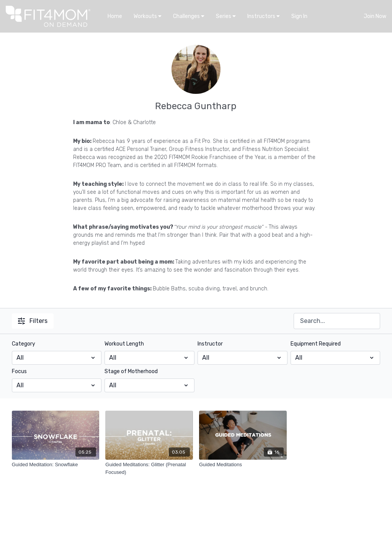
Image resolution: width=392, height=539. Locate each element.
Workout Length (124, 344)
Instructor (210, 344)
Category (24, 344)
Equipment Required (316, 344)
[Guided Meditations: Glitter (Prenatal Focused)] (149, 468)
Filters (33, 321)
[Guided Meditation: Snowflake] (56, 465)
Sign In (299, 16)
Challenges (189, 16)
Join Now (375, 16)
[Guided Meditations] (243, 465)
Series (226, 16)
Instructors (264, 16)
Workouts (148, 16)
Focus (19, 371)
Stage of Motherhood (131, 371)
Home (115, 16)
